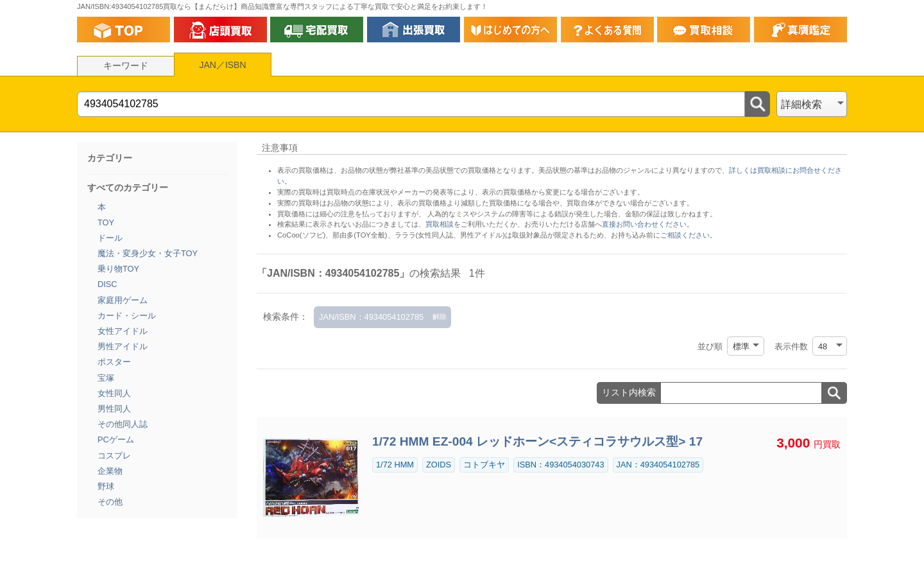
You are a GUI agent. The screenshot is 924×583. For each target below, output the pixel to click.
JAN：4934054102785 (658, 465)
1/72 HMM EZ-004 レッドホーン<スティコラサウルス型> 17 (537, 441)
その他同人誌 (123, 424)
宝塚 (106, 378)
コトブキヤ (484, 465)
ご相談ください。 (689, 235)
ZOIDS (439, 465)
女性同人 (114, 393)
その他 (110, 502)
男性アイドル (123, 346)
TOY (106, 222)
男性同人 (114, 409)
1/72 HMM (395, 465)
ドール (110, 238)
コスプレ (114, 456)
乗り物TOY (118, 269)
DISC (107, 284)
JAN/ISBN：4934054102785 (371, 317)
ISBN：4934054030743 (560, 465)
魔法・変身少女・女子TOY (148, 253)
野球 (106, 486)
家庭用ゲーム (123, 300)
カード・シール (127, 316)
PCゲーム (116, 439)
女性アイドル (123, 331)
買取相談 (440, 224)
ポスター (114, 362)
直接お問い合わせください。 (648, 224)
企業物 (110, 471)
